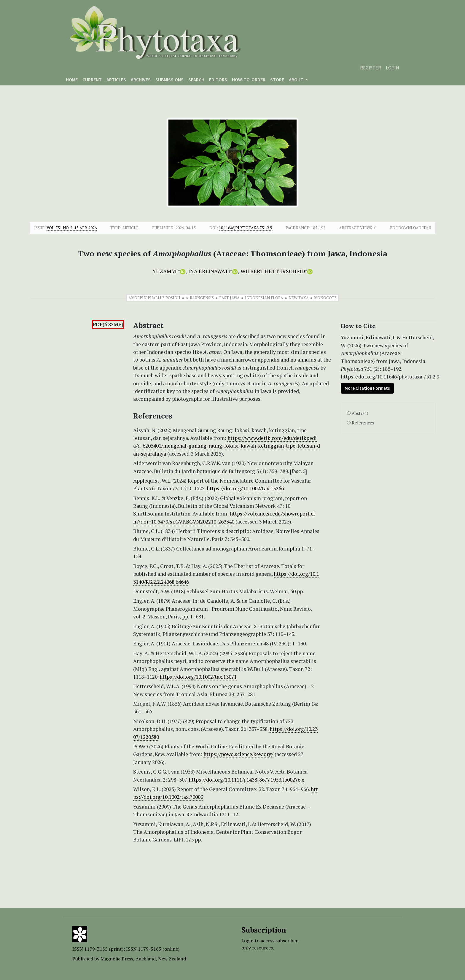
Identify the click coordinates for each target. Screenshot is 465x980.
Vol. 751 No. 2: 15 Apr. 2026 (72, 228)
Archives (141, 79)
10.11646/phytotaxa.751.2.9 (245, 228)
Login (392, 68)
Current (92, 79)
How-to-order (249, 79)
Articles (116, 79)
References (363, 423)
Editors (218, 79)
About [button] (297, 79)
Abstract (360, 413)
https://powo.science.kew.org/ (238, 754)
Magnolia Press (117, 959)
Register (371, 68)
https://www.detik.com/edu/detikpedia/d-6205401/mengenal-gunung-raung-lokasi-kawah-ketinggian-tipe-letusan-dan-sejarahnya (227, 446)
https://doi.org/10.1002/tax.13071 (198, 677)
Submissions (169, 79)
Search (196, 79)
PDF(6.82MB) (108, 324)
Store (277, 79)
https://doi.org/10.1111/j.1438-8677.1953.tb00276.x (246, 780)
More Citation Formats (367, 388)
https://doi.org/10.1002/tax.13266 (245, 488)
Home (72, 79)
